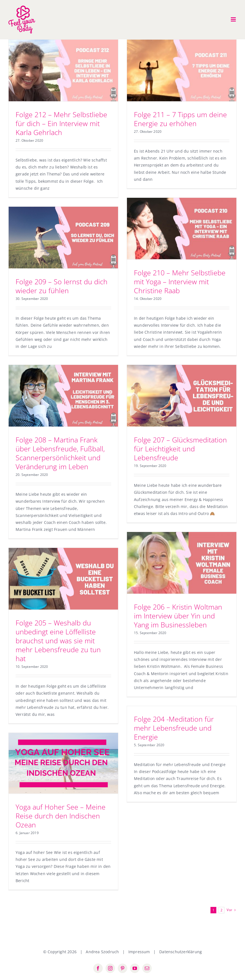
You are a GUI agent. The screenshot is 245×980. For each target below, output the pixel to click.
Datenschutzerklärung (181, 952)
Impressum (139, 952)
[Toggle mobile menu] (234, 19)
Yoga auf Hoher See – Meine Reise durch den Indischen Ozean (61, 816)
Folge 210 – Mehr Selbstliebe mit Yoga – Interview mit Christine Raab (180, 281)
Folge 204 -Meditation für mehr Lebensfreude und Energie (174, 728)
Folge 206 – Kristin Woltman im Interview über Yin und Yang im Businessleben (178, 616)
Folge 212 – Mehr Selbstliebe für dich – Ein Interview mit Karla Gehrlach (61, 123)
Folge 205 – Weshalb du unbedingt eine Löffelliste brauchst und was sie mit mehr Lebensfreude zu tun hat (58, 641)
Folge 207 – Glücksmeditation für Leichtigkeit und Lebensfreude (180, 449)
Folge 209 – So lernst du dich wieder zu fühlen (62, 286)
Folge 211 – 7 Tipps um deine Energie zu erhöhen (180, 119)
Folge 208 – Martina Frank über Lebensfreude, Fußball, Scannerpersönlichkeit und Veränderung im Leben (60, 453)
